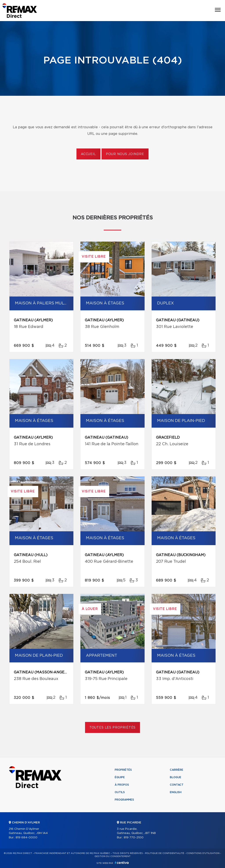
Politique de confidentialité (165, 853)
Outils (120, 792)
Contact (177, 785)
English (176, 792)
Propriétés (123, 770)
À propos (122, 785)
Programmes (124, 800)
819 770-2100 (134, 838)
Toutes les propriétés (113, 728)
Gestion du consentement (112, 856)
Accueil (88, 154)
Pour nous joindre (125, 154)
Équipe (120, 777)
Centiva (122, 863)
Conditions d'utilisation (203, 853)
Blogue (176, 777)
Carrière (177, 770)
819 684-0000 (26, 838)
